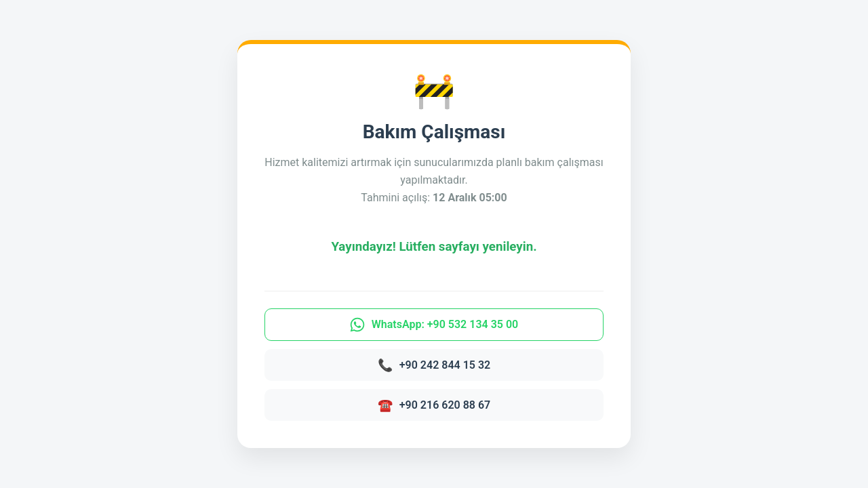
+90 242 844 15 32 (434, 365)
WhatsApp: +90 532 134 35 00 (434, 325)
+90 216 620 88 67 (434, 405)
